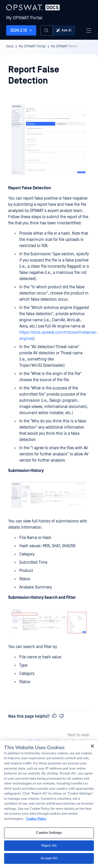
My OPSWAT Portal (24, 18)
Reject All (49, 846)
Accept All (49, 858)
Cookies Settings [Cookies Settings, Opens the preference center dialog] (49, 833)
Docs (10, 46)
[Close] (92, 746)
